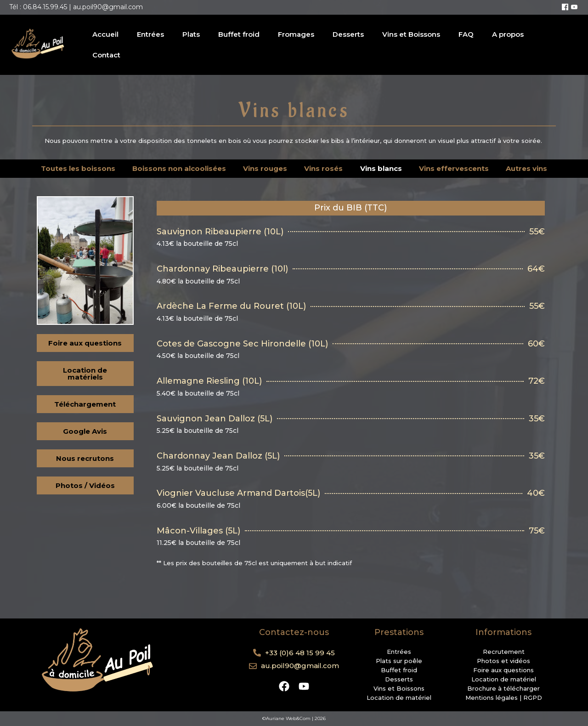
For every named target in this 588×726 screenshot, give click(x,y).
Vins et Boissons (411, 34)
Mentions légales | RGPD (504, 698)
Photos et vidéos (503, 661)
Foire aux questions (503, 670)
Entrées (150, 34)
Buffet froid (239, 34)
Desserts (348, 34)
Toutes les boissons (78, 168)
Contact (106, 55)
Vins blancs (381, 168)
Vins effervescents (454, 168)
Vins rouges (265, 168)
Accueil (105, 34)
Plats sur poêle (399, 661)
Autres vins (526, 168)
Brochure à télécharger (503, 688)
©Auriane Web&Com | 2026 (294, 718)
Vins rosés (323, 168)
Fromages (296, 34)
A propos (508, 34)
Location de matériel (399, 698)
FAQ (466, 34)
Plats (191, 34)
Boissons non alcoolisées (179, 168)
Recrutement (504, 652)
